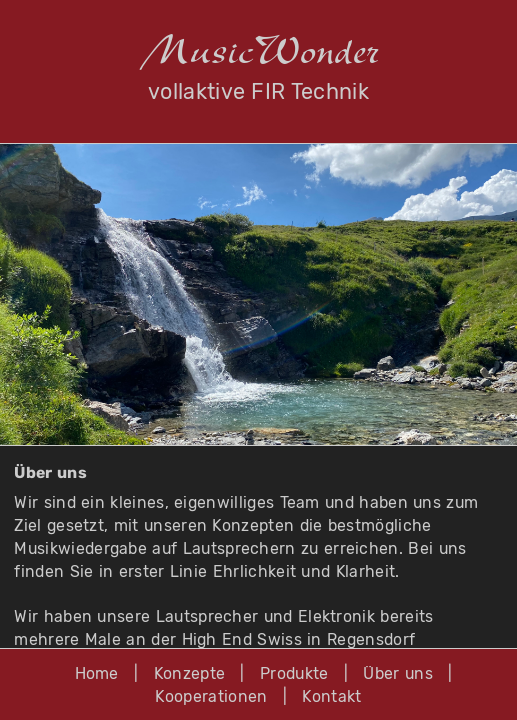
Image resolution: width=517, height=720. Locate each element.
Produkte (294, 673)
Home (97, 673)
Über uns (397, 673)
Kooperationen (211, 696)
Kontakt (331, 696)
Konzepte (190, 673)
